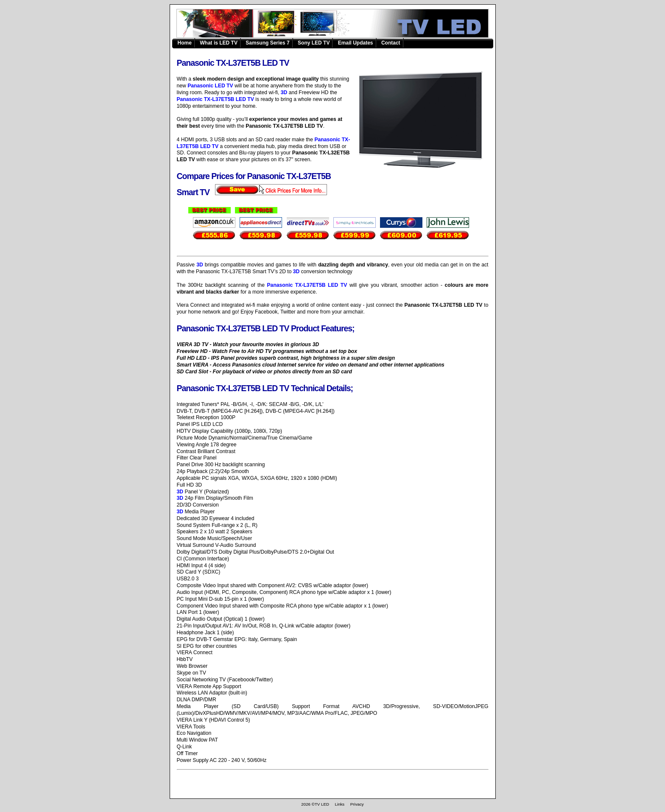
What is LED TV (219, 43)
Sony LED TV (314, 43)
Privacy (357, 804)
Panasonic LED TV (210, 86)
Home (185, 43)
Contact (391, 43)
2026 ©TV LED (315, 804)
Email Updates (356, 43)
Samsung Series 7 (267, 43)
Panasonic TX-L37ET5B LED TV (338, 24)
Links (339, 804)
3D (284, 92)
